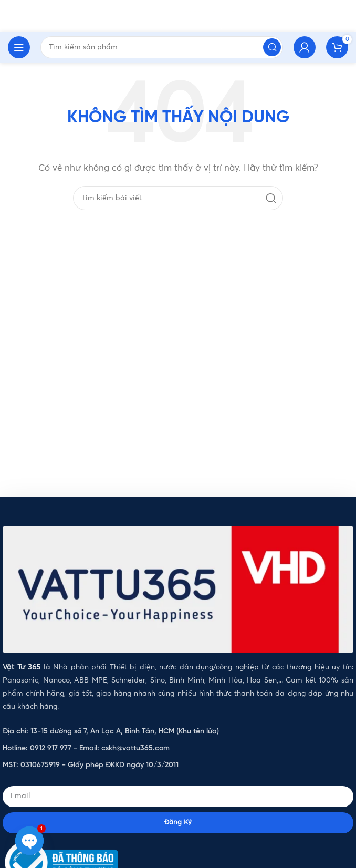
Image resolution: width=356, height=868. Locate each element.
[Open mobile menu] (19, 47)
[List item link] (178, 732)
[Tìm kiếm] (178, 198)
